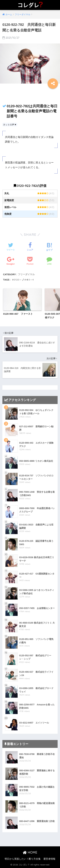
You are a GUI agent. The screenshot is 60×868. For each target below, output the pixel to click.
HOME (30, 852)
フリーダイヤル (26, 274)
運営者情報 (49, 859)
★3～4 (30, 280)
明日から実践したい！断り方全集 (23, 859)
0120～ (18, 280)
